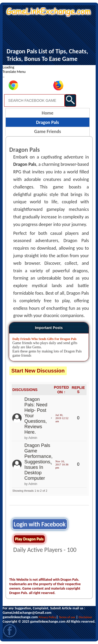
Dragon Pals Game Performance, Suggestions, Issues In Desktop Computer (38, 462)
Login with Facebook (40, 524)
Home (48, 113)
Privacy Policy (47, 617)
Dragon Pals (48, 122)
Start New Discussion (38, 371)
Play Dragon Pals (29, 539)
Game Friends (48, 131)
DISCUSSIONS (25, 390)
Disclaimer (85, 617)
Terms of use (67, 617)
